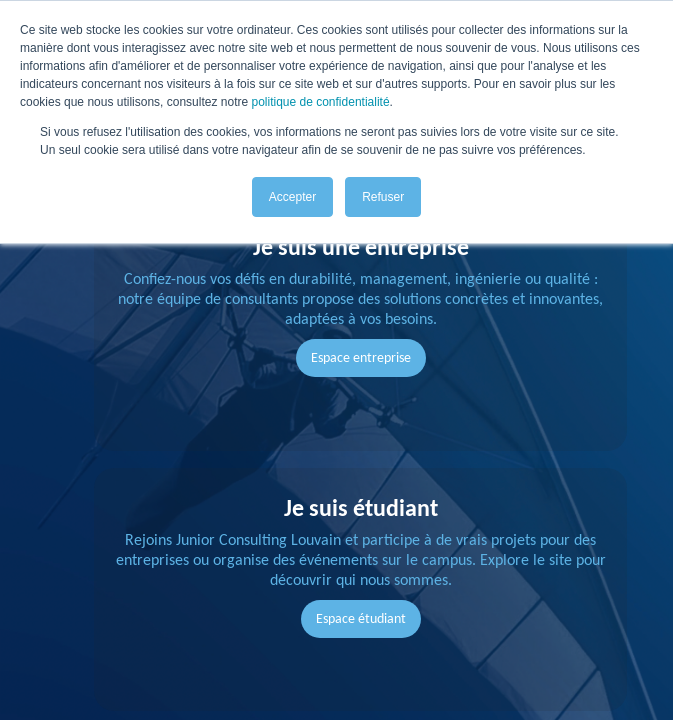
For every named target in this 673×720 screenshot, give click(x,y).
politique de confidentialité (320, 102)
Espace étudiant (361, 618)
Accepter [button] (292, 197)
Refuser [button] (383, 197)
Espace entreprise (361, 357)
